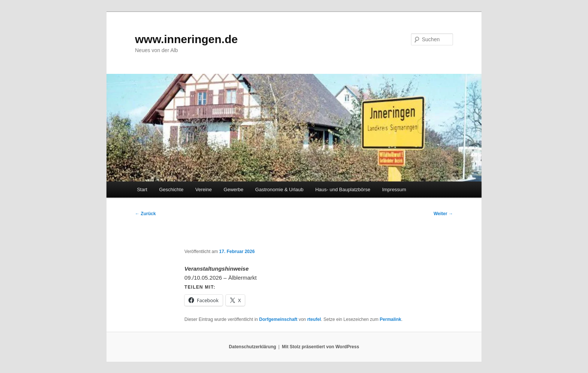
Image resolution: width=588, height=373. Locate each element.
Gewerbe (233, 189)
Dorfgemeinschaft (278, 319)
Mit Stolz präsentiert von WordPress (321, 347)
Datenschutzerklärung (252, 347)
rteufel (314, 319)
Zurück (145, 214)
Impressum (394, 189)
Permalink (391, 319)
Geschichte (171, 189)
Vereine (204, 189)
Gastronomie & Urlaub (280, 189)
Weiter (443, 214)
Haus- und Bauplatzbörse (343, 189)
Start (142, 189)
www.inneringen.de (186, 39)
